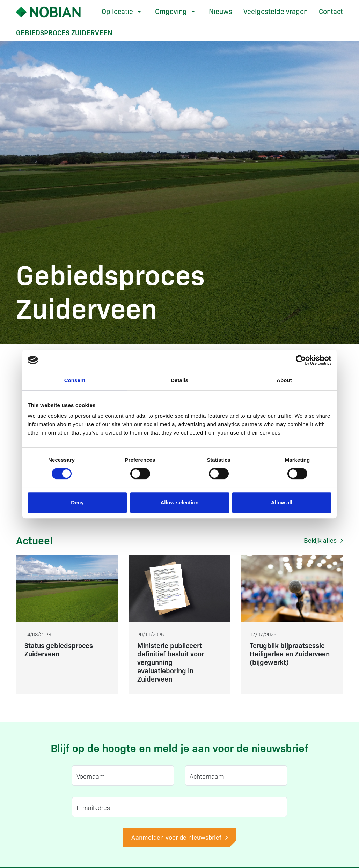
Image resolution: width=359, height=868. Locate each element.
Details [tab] (179, 380)
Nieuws (221, 11)
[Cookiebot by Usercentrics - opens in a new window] (301, 360)
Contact (331, 11)
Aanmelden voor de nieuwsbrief (179, 837)
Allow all (282, 502)
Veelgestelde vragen (276, 11)
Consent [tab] (75, 380)
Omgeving (171, 11)
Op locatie (117, 11)
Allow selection (179, 502)
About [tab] (284, 380)
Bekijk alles (323, 540)
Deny (77, 502)
